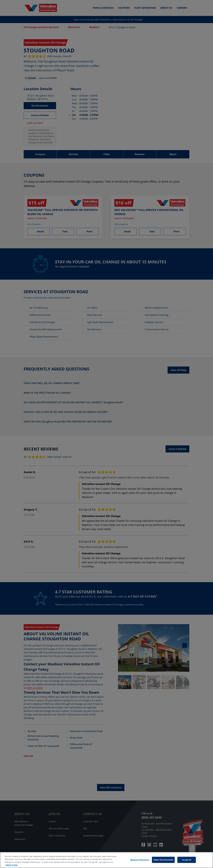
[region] (106, 860)
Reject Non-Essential (163, 860)
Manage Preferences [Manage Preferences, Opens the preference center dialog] (140, 860)
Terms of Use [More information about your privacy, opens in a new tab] (11, 865)
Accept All (187, 860)
